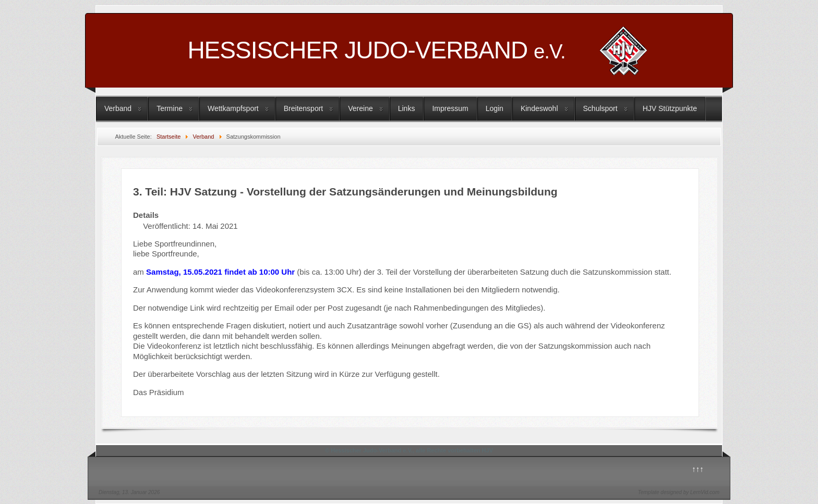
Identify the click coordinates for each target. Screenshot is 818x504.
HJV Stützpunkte (670, 108)
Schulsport (600, 108)
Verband (118, 108)
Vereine (360, 108)
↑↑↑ (698, 469)
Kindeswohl (539, 108)
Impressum (450, 108)
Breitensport (303, 108)
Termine (170, 108)
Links (407, 108)
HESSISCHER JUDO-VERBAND (376, 50)
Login (495, 108)
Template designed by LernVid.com (679, 492)
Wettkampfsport (233, 108)
